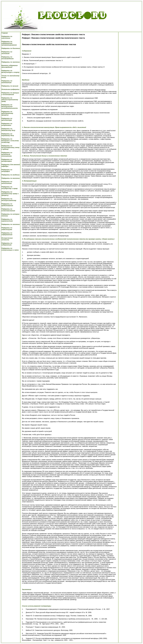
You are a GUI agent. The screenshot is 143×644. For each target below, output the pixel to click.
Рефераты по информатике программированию (9, 43)
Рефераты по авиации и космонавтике (10, 94)
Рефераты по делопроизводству (9, 200)
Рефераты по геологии (11, 178)
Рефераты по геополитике (7, 183)
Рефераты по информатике (7, 234)
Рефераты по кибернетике (7, 244)
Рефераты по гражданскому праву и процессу (10, 194)
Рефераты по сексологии (7, 37)
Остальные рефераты (10, 89)
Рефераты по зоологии (11, 224)
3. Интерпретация (29, 181)
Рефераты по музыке (10, 86)
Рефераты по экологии (11, 62)
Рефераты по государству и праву (10, 188)
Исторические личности (7, 239)
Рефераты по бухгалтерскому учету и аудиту (10, 147)
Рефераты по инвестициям (7, 229)
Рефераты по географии (7, 171)
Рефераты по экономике (7, 53)
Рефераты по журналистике (7, 220)
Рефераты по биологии (11, 48)
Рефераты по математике (7, 82)
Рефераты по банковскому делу (8, 130)
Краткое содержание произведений (10, 66)
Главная (5, 33)
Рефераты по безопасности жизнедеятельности (10, 106)
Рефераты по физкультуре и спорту (10, 71)
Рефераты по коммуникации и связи (10, 249)
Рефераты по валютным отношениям (7, 154)
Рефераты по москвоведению (8, 58)
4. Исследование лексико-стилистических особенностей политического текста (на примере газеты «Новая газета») (68, 239)
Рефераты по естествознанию (8, 210)
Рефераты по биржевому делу (8, 135)
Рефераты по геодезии (11, 175)
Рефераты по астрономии (7, 124)
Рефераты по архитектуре (7, 119)
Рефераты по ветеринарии (7, 160)
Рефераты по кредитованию (7, 205)
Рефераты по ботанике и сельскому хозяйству (10, 141)
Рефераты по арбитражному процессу (7, 113)
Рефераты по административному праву (10, 100)
